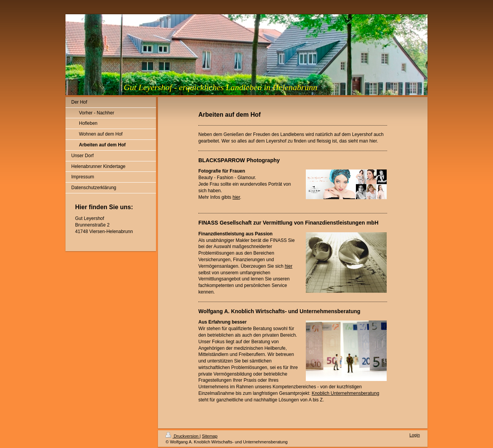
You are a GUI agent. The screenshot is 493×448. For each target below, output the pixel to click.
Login (415, 435)
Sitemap (210, 436)
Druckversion (183, 436)
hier (236, 197)
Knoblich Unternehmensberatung (345, 393)
